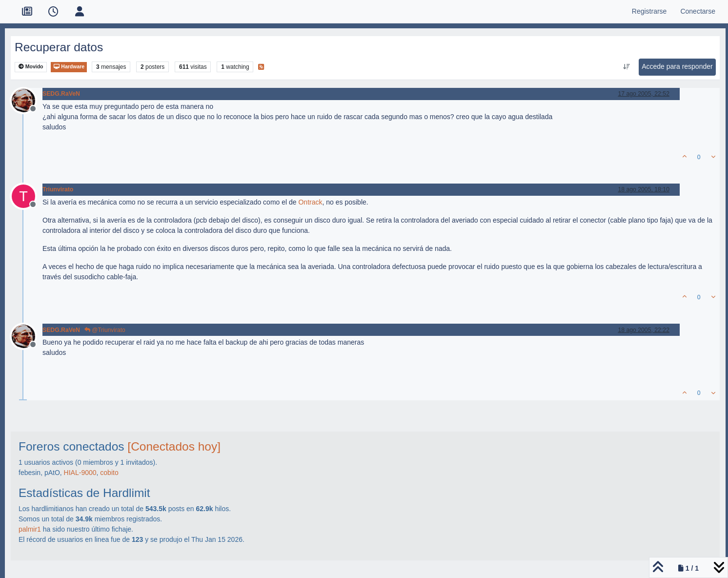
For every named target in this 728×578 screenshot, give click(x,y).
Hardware (69, 67)
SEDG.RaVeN (61, 94)
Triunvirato (58, 189)
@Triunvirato (105, 330)
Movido (31, 67)
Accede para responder (677, 66)
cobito (109, 473)
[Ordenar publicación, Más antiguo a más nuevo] (627, 67)
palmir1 (30, 529)
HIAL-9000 (80, 473)
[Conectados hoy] (174, 446)
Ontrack (310, 202)
